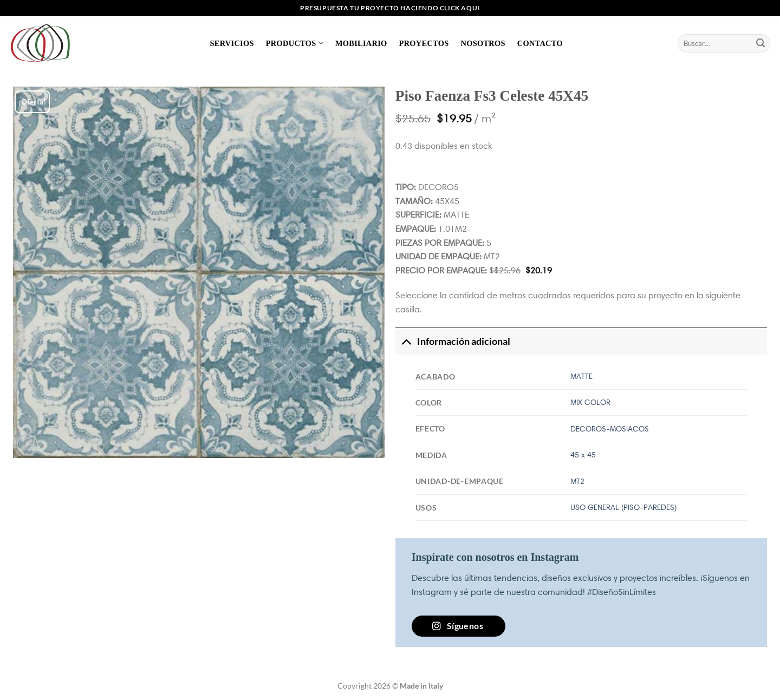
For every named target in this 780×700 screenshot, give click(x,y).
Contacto (540, 43)
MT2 (577, 481)
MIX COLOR (590, 402)
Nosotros (483, 43)
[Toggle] (406, 341)
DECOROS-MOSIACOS (610, 429)
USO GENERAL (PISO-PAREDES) (623, 507)
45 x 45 (583, 455)
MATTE (581, 376)
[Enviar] (760, 43)
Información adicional (453, 341)
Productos (295, 43)
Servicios (232, 43)
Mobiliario (361, 43)
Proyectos (424, 43)
